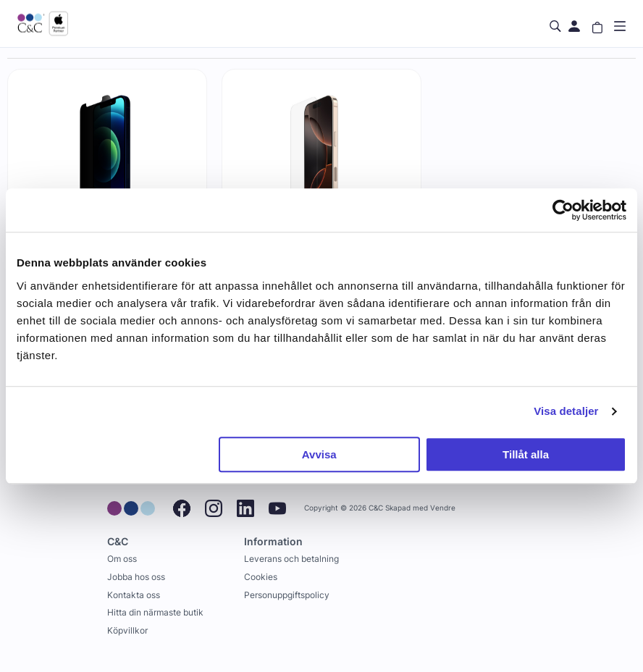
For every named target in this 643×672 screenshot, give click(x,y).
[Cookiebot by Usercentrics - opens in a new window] (563, 210)
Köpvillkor (127, 630)
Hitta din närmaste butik (155, 612)
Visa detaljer (566, 411)
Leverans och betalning (291, 559)
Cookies (261, 577)
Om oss (122, 559)
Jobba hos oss (136, 577)
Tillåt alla (526, 454)
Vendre (443, 508)
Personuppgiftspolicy (287, 595)
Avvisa (319, 454)
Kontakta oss (134, 595)
